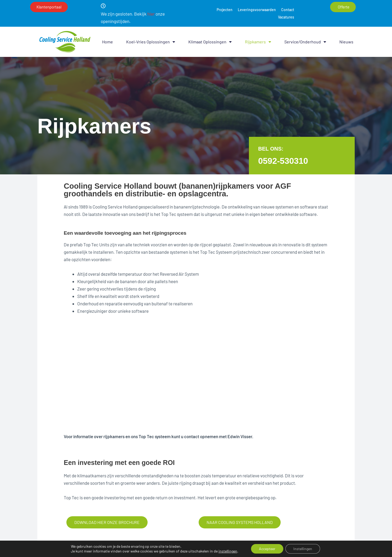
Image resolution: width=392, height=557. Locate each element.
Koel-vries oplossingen (151, 42)
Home (108, 42)
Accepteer (267, 549)
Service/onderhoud (305, 42)
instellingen (228, 551)
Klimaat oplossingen (210, 42)
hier (151, 14)
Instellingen (303, 549)
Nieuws (346, 42)
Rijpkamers (258, 42)
